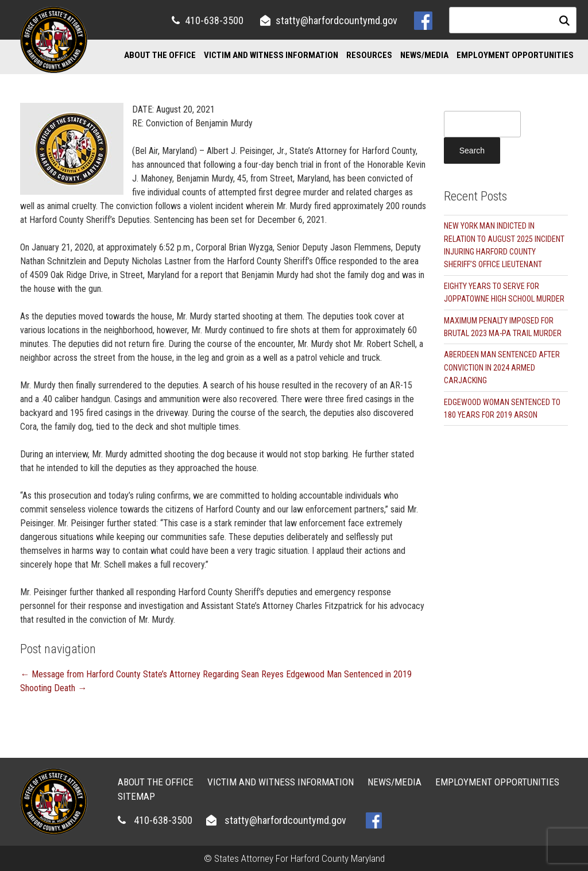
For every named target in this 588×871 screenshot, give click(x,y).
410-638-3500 (214, 20)
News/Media (424, 55)
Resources (369, 55)
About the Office (160, 55)
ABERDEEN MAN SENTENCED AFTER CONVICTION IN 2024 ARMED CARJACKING (502, 367)
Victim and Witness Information (271, 55)
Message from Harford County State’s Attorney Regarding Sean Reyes (152, 674)
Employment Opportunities (515, 55)
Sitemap (136, 796)
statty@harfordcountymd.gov (336, 20)
